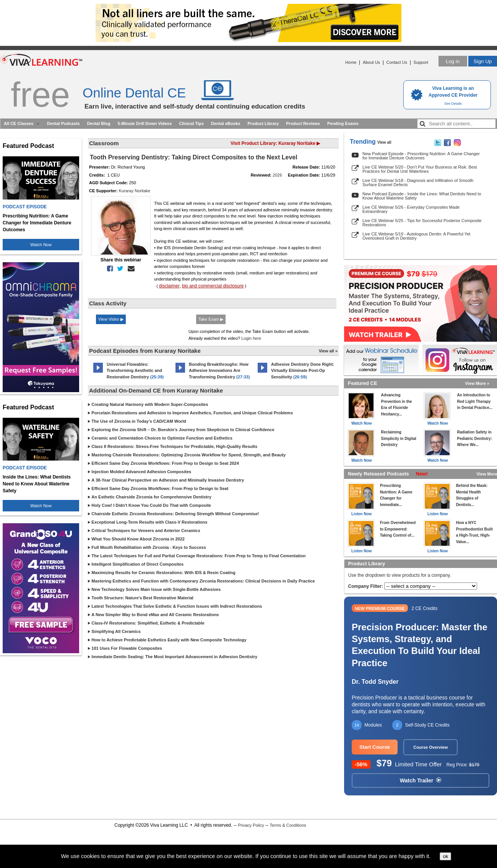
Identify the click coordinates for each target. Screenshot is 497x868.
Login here (251, 338)
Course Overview (430, 747)
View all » (328, 351)
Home (351, 62)
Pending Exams (343, 123)
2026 (277, 175)
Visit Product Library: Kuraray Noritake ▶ (275, 143)
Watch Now (41, 245)
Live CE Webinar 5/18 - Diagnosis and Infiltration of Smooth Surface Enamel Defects (418, 183)
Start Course (375, 747)
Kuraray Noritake (135, 191)
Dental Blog (99, 123)
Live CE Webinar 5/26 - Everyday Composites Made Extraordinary (411, 209)
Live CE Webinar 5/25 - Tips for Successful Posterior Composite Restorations (422, 223)
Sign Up (483, 61)
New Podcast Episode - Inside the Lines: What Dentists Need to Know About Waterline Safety (422, 196)
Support (421, 62)
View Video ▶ (111, 319)
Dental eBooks (226, 123)
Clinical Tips (191, 123)
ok (445, 856)
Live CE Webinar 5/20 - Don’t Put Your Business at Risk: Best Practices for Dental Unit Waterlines (420, 169)
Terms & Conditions (288, 825)
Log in (453, 61)
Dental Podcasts (63, 123)
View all (384, 142)
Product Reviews (303, 123)
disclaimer (169, 286)
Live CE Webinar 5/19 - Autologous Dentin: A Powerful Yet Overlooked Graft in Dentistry (416, 236)
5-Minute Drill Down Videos (145, 123)
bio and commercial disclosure (213, 286)
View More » (477, 383)
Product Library (263, 123)
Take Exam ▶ (211, 319)
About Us (371, 62)
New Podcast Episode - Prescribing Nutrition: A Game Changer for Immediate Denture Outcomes (421, 156)
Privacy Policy (251, 825)
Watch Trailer (421, 780)
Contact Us (397, 62)
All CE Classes (19, 123)
